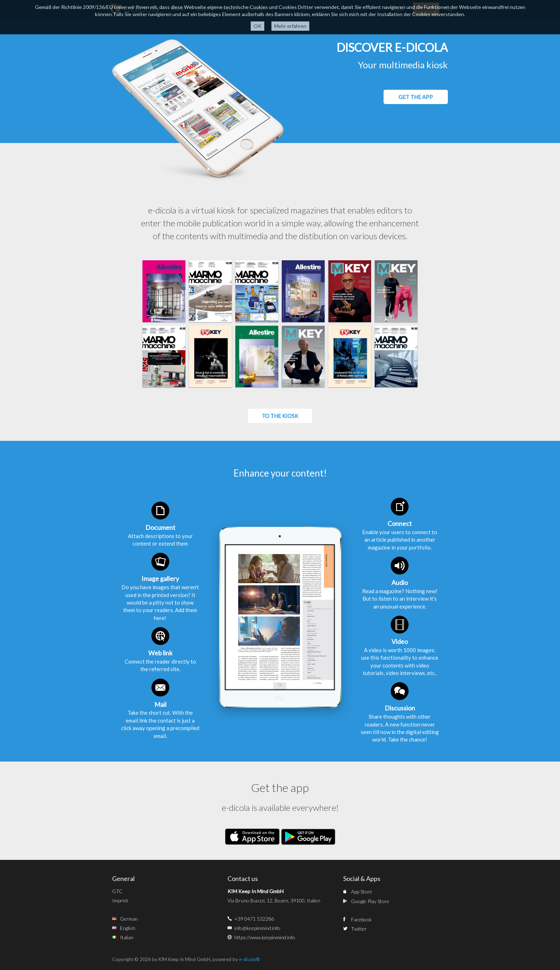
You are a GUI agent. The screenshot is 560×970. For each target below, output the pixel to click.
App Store (362, 892)
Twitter (359, 929)
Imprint (120, 900)
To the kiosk (280, 416)
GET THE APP (416, 97)
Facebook (361, 919)
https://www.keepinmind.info (265, 937)
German (129, 919)
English (128, 928)
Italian (127, 937)
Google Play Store (370, 901)
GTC (117, 891)
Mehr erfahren (290, 26)
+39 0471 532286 (254, 919)
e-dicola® (249, 959)
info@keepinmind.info (257, 928)
